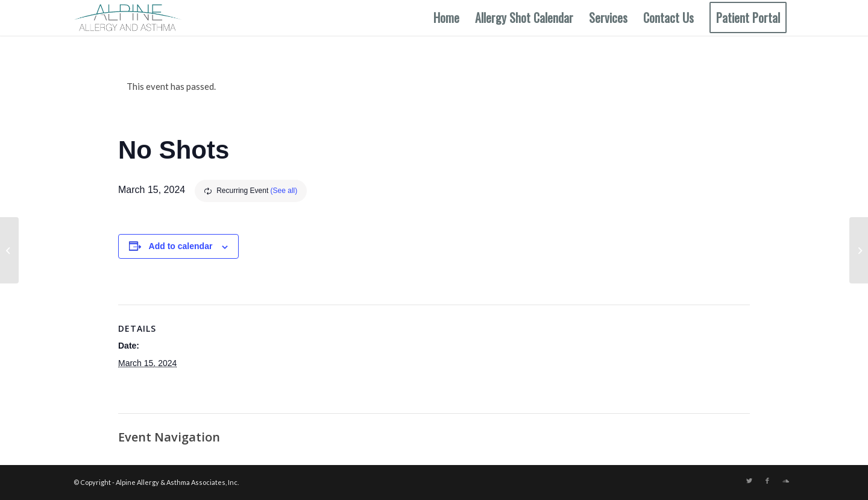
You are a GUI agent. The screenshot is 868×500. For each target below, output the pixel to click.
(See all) (284, 191)
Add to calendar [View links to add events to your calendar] (181, 246)
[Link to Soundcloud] (785, 481)
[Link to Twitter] (749, 481)
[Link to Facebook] (767, 481)
